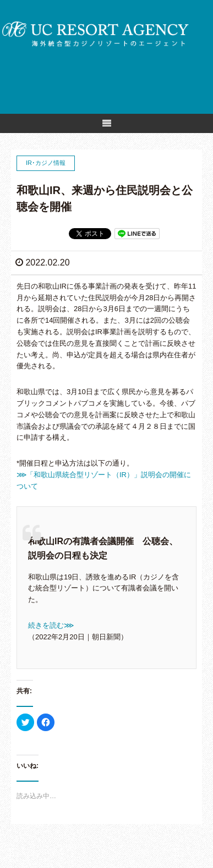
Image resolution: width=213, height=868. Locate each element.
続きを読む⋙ (51, 625)
